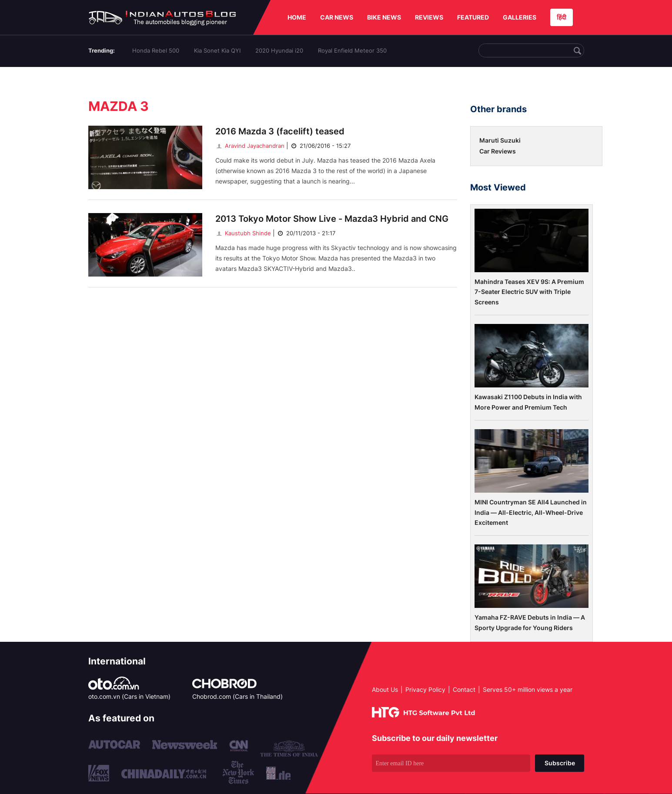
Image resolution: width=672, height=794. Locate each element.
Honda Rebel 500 (156, 50)
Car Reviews (498, 151)
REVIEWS (429, 17)
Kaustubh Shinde (243, 233)
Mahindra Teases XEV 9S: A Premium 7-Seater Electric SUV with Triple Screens (529, 292)
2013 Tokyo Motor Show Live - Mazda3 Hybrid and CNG (332, 219)
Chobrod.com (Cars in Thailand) (237, 696)
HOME (297, 17)
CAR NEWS (337, 17)
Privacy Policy (425, 689)
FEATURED (473, 17)
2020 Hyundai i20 (279, 50)
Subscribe (560, 763)
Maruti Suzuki (500, 140)
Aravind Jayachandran (250, 146)
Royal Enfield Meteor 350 (352, 50)
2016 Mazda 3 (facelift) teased (280, 131)
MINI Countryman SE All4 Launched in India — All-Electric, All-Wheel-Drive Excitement (531, 512)
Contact (464, 689)
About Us (385, 689)
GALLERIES (520, 17)
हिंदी (562, 17)
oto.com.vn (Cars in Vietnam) (129, 696)
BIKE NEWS (384, 17)
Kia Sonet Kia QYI (217, 50)
